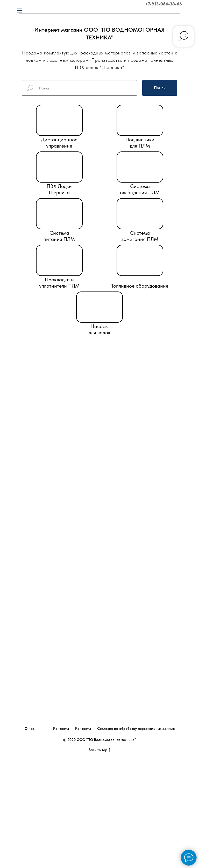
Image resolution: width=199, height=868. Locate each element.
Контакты (61, 728)
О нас (30, 728)
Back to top (99, 750)
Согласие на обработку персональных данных (136, 728)
